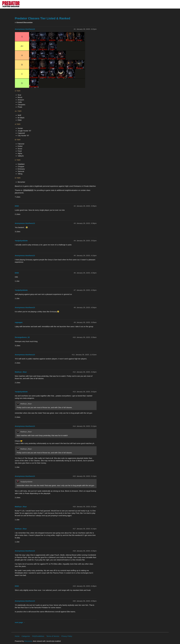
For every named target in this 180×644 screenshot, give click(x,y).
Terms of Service (53, 636)
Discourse (28, 641)
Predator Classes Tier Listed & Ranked (42, 18)
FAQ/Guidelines (38, 636)
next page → (20, 622)
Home (17, 636)
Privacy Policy (67, 636)
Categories (26, 636)
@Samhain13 (28, 190)
